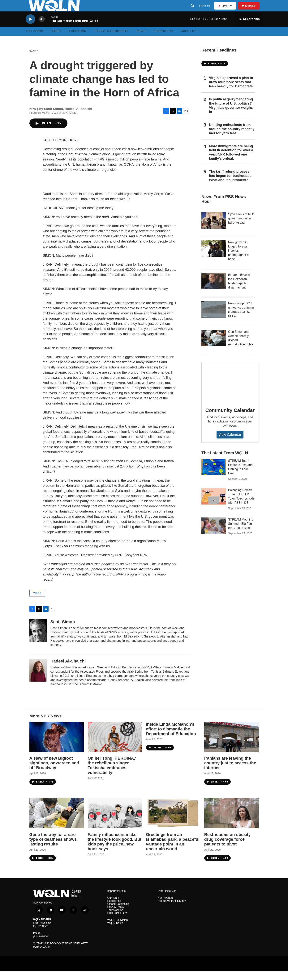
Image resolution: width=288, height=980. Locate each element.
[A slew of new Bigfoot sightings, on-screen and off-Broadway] (57, 746)
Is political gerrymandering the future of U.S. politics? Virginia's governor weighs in (231, 114)
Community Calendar (230, 419)
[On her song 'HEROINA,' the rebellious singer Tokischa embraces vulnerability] (115, 746)
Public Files (114, 909)
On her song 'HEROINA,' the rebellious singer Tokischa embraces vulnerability (112, 774)
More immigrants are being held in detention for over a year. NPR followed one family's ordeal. (231, 161)
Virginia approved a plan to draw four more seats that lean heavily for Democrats (231, 91)
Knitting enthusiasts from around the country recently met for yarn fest (232, 138)
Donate (253, 10)
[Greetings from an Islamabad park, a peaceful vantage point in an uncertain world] (173, 822)
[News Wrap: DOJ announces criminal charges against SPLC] (214, 318)
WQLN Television (118, 929)
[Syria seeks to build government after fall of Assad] (214, 229)
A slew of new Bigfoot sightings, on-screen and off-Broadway (54, 772)
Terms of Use (115, 919)
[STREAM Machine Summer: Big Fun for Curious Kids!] (214, 534)
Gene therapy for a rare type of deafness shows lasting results (53, 848)
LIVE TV (226, 10)
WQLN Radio (115, 932)
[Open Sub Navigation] (46, 40)
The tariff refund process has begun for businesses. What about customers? (231, 184)
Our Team (113, 906)
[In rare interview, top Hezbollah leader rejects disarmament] (214, 290)
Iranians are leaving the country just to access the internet (230, 772)
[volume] (42, 28)
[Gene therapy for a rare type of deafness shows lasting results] (57, 822)
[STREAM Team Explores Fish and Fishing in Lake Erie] (214, 475)
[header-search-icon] (193, 10)
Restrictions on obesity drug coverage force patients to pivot (228, 848)
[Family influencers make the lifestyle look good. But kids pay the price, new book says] (115, 822)
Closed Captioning (118, 913)
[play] (30, 28)
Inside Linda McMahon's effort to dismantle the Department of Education (171, 738)
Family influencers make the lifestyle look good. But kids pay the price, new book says (115, 850)
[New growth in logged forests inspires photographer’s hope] (214, 257)
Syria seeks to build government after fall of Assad (241, 227)
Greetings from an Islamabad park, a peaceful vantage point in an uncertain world (173, 850)
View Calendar (230, 443)
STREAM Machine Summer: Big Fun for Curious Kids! (241, 532)
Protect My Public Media (172, 909)
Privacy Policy (116, 916)
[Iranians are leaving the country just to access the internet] (232, 746)
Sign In (205, 10)
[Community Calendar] (230, 391)
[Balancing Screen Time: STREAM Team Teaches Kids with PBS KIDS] (214, 505)
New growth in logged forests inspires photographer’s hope (238, 259)
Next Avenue (165, 906)
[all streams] (249, 28)
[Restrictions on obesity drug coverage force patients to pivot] (232, 822)
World (34, 60)
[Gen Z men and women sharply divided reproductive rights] (214, 347)
